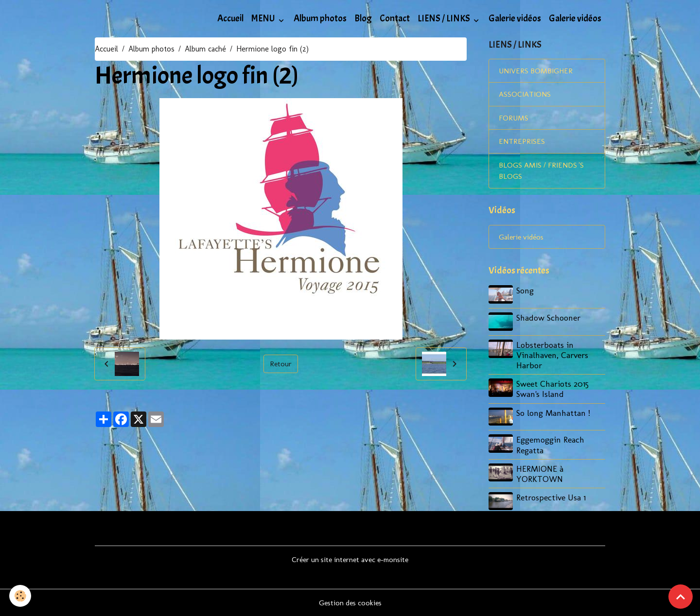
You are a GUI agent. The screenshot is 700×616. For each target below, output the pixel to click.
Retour (280, 364)
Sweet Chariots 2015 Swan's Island (553, 390)
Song (525, 293)
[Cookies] (21, 596)
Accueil (230, 18)
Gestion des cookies (350, 602)
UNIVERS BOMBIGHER (537, 71)
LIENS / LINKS (445, 18)
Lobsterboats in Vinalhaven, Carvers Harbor (553, 356)
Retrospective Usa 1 (551, 497)
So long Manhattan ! (554, 413)
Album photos (320, 18)
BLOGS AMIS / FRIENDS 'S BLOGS (543, 172)
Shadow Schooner (549, 319)
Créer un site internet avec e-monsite (350, 559)
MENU (264, 18)
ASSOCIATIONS (525, 95)
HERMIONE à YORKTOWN (540, 474)
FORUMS (514, 119)
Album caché (205, 49)
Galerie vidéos (515, 18)
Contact (395, 18)
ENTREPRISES (522, 143)
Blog (363, 18)
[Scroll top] (681, 597)
